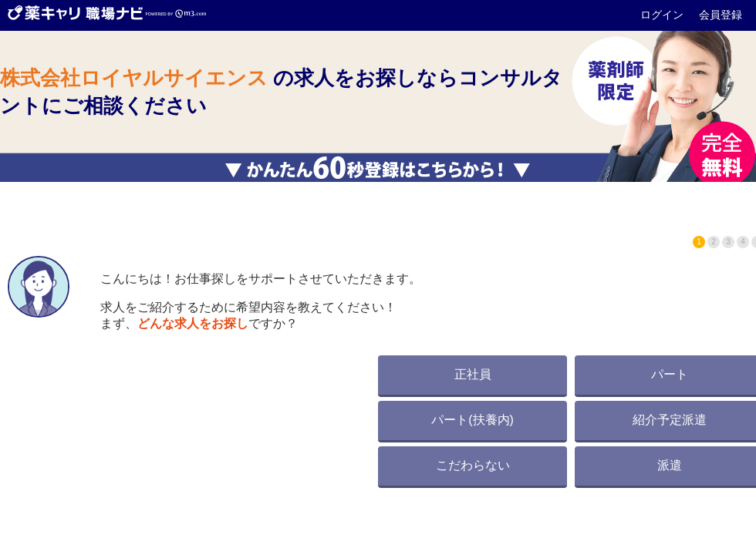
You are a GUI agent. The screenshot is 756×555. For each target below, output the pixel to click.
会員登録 (721, 15)
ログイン (663, 15)
